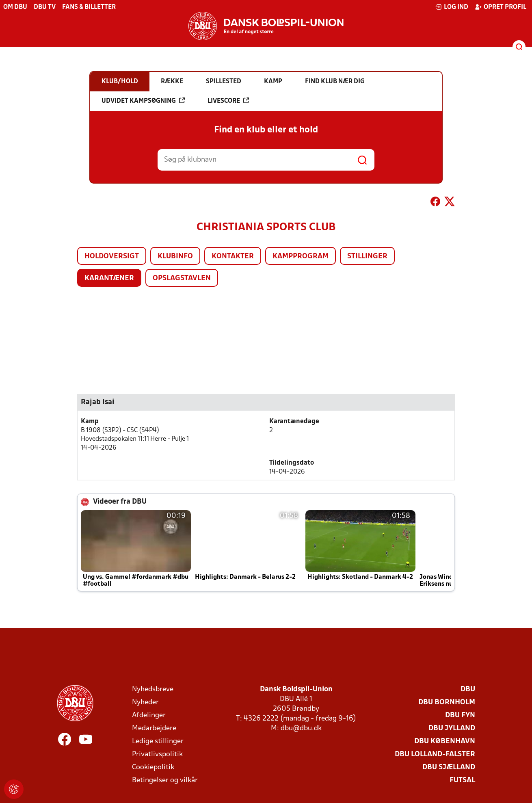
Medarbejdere (154, 728)
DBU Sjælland (449, 767)
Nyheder (145, 702)
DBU (468, 689)
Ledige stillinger (158, 741)
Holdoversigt (112, 256)
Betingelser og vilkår (165, 780)
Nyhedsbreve (153, 689)
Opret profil (501, 7)
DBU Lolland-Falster (435, 754)
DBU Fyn (460, 715)
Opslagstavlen (182, 278)
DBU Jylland (452, 728)
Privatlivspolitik (157, 754)
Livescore (228, 101)
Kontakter (233, 256)
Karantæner (109, 278)
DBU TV (45, 7)
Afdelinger (149, 715)
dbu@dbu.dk (301, 728)
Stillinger (367, 256)
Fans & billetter (89, 7)
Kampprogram (301, 256)
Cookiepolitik (153, 767)
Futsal (462, 780)
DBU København (445, 741)
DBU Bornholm (447, 702)
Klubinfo (175, 256)
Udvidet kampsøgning (143, 101)
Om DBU (15, 7)
